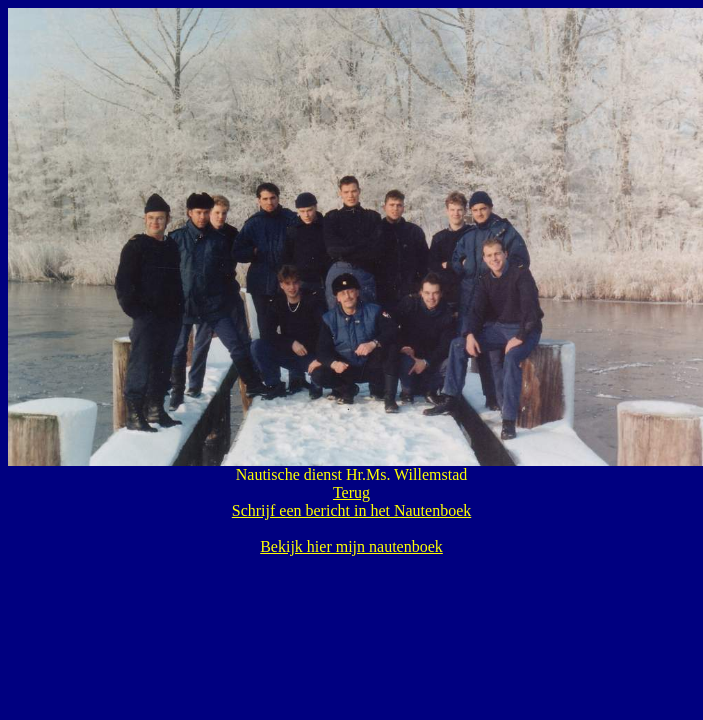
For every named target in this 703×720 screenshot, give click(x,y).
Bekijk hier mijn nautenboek (351, 546)
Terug (351, 492)
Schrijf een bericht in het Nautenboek (351, 510)
